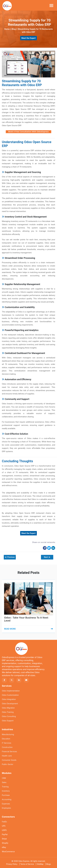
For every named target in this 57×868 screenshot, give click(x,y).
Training (5, 787)
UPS (4, 826)
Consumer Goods (9, 760)
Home (7, 29)
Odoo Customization (10, 695)
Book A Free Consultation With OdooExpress (28, 132)
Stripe (4, 839)
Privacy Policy (12, 864)
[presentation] (3, 588)
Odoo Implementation (11, 691)
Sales (4, 782)
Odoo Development (10, 704)
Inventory (6, 791)
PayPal (5, 834)
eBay (4, 847)
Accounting (7, 799)
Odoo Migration (8, 708)
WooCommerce (8, 851)
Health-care (7, 756)
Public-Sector (8, 764)
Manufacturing (8, 734)
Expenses (6, 804)
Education (6, 739)
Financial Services (9, 751)
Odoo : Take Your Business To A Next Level (26, 619)
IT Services (7, 743)
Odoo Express (24, 861)
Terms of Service (27, 864)
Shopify (5, 843)
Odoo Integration (9, 699)
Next (47, 557)
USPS (4, 830)
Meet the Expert (29, 38)
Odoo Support (8, 721)
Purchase (6, 795)
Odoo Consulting (9, 716)
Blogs (49, 864)
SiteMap (40, 864)
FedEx (4, 822)
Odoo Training (8, 712)
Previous (10, 557)
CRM (4, 778)
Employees (6, 808)
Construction (7, 747)
